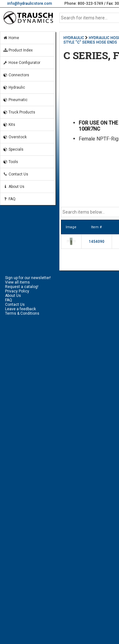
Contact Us (16, 174)
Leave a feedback (20, 309)
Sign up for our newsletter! (28, 278)
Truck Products (19, 112)
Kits (9, 125)
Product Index (18, 50)
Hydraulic (14, 87)
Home (11, 38)
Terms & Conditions (22, 313)
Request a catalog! (22, 287)
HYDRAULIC (74, 38)
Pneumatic (15, 100)
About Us (14, 187)
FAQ (9, 199)
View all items (17, 282)
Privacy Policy (17, 291)
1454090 (97, 242)
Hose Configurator (22, 63)
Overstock (15, 137)
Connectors (16, 75)
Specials (13, 149)
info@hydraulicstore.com (30, 3)
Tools (10, 162)
